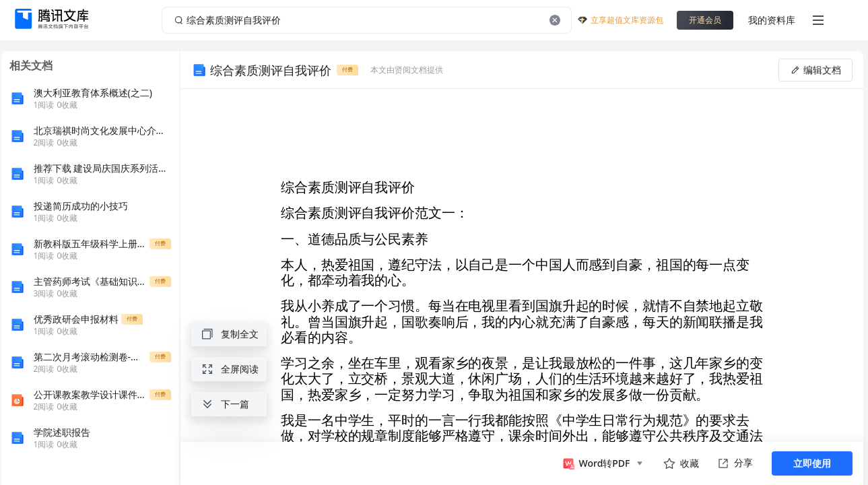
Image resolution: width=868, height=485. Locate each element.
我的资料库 (772, 20)
